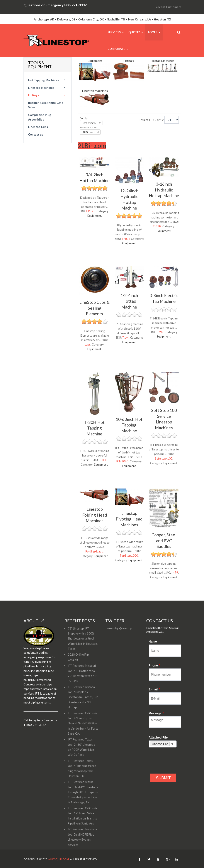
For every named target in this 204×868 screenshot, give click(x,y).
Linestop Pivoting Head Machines (129, 519)
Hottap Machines (163, 61)
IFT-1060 (122, 461)
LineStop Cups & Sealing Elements (94, 308)
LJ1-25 (91, 211)
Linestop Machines (95, 91)
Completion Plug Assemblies (40, 117)
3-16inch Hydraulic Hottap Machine (164, 190)
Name (153, 641)
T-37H (157, 226)
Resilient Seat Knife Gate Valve (46, 105)
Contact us (36, 134)
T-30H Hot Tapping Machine (94, 428)
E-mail (154, 689)
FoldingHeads (94, 551)
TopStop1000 (129, 556)
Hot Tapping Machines (43, 80)
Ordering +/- (90, 123)
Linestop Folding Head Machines (95, 515)
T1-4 (126, 337)
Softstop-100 (164, 458)
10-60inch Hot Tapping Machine (129, 425)
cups (88, 344)
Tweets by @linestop (119, 628)
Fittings (129, 61)
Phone (154, 665)
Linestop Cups (38, 127)
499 (175, 573)
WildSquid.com (58, 859)
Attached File (158, 737)
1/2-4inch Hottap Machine (129, 301)
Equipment (95, 61)
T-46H (126, 239)
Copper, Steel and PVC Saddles (164, 541)
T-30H (103, 460)
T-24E (160, 332)
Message (156, 713)
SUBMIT (163, 778)
